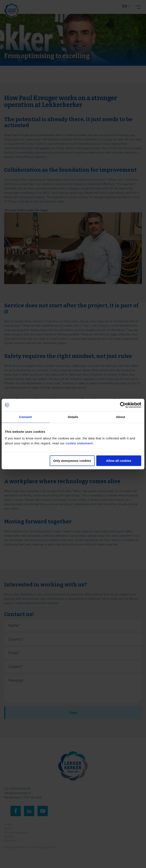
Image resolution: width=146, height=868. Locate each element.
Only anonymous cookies (72, 461)
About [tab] (121, 417)
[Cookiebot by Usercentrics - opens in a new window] (123, 405)
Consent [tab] (25, 417)
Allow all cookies (119, 461)
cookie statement (79, 443)
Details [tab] (73, 417)
